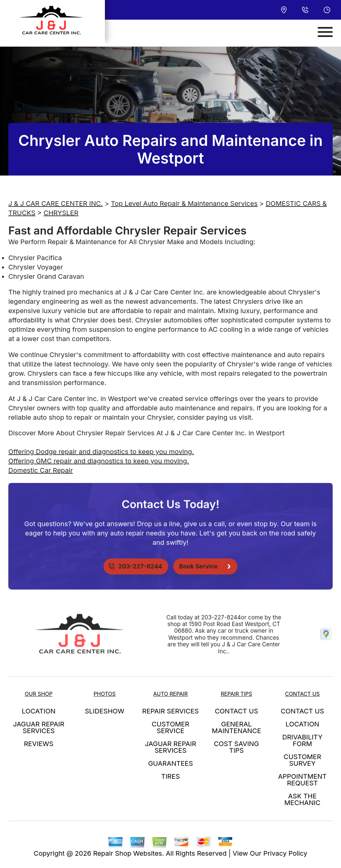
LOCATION (39, 711)
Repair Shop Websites (128, 853)
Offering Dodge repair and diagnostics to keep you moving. (101, 452)
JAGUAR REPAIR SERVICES (39, 727)
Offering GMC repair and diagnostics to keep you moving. (99, 461)
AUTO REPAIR (170, 694)
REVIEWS (39, 744)
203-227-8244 (221, 631)
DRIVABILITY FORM (303, 740)
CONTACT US (236, 711)
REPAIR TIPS (236, 694)
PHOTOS (105, 694)
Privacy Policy (285, 853)
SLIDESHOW (105, 711)
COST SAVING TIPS (236, 747)
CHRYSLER (61, 213)
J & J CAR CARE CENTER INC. (56, 204)
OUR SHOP (39, 694)
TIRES (170, 776)
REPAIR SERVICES (170, 711)
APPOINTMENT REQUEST (302, 780)
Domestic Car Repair (41, 470)
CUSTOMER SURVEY (303, 760)
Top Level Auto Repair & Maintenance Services (184, 204)
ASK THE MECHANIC (302, 799)
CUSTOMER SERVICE (171, 727)
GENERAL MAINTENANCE (236, 727)
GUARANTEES (171, 763)
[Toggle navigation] (325, 32)
